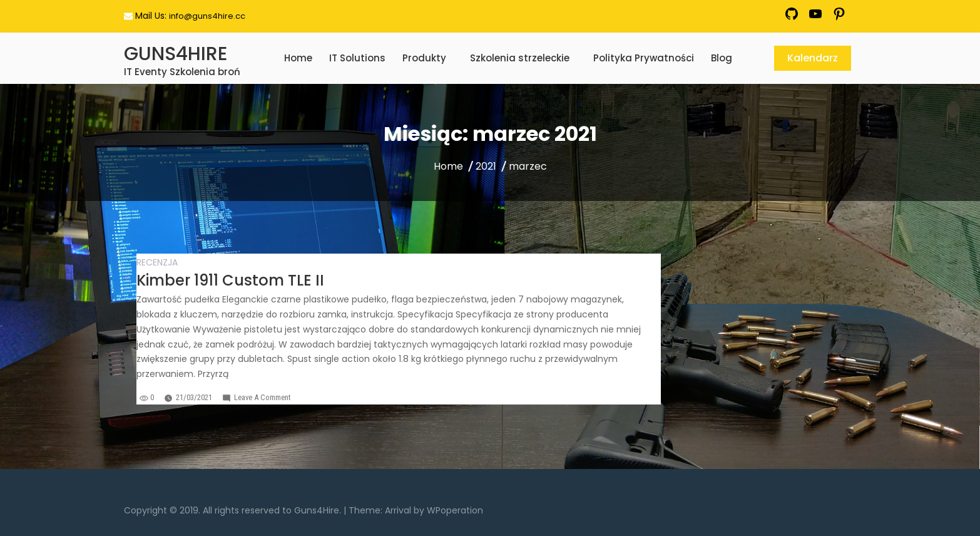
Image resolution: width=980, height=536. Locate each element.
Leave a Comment (262, 397)
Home (298, 58)
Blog (722, 58)
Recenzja (157, 262)
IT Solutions (357, 58)
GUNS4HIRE (176, 54)
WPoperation (455, 510)
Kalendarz (813, 58)
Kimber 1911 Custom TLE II (230, 280)
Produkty (424, 58)
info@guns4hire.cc (207, 16)
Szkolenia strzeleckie (520, 58)
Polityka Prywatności (644, 58)
